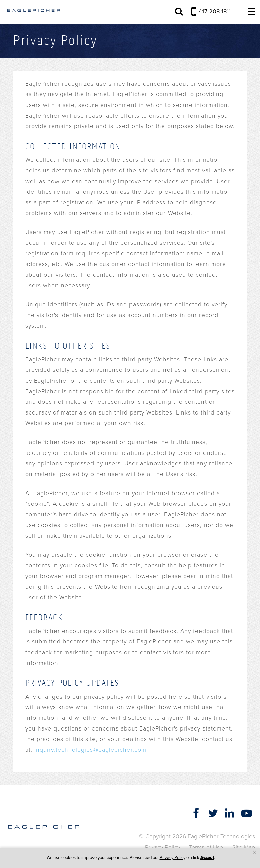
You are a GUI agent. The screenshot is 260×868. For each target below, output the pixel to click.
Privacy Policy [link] (173, 858)
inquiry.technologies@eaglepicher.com (89, 750)
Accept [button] (207, 858)
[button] (254, 852)
